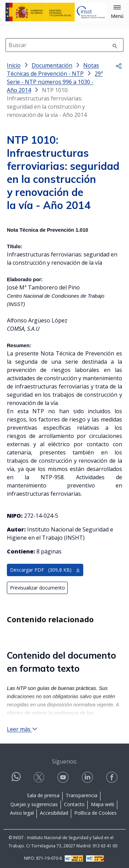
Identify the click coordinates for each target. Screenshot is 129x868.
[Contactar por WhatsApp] (16, 779)
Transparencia (82, 795)
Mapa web (103, 804)
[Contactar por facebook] (112, 777)
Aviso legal (22, 813)
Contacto (74, 804)
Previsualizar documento (37, 588)
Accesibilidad (54, 813)
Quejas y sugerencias (34, 804)
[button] (117, 12)
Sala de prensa (43, 795)
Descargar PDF (45, 570)
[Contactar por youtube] (64, 777)
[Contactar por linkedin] (88, 777)
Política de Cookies (95, 813)
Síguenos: (64, 761)
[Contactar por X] (40, 777)
